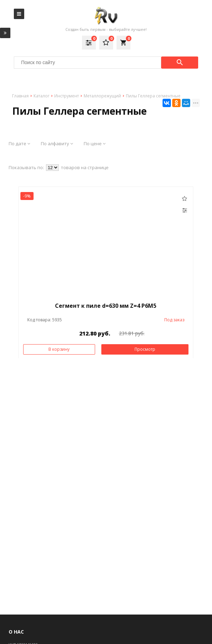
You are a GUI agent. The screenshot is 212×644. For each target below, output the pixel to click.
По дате (19, 143)
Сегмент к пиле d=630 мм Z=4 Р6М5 (106, 306)
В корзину (59, 349)
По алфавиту (57, 143)
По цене (95, 143)
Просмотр (145, 349)
